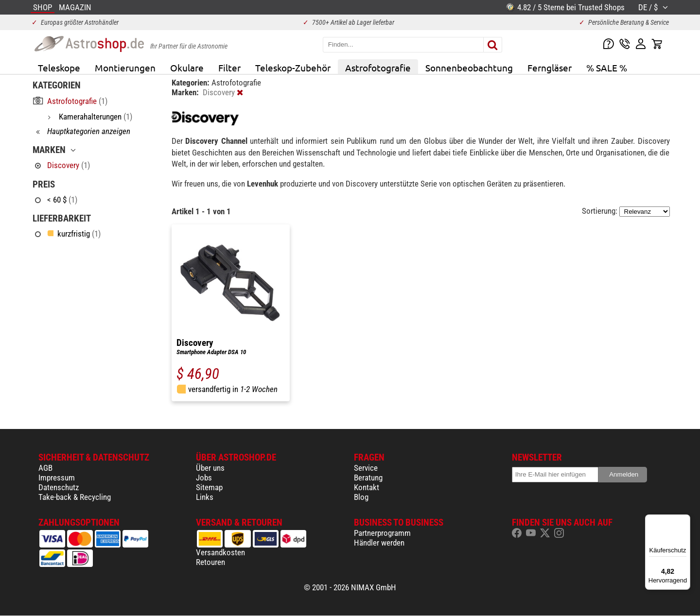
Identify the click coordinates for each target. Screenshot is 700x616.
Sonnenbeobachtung (469, 68)
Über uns (210, 468)
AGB (45, 468)
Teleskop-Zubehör (293, 68)
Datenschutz (59, 487)
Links (205, 497)
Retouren (210, 562)
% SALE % (607, 68)
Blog (361, 497)
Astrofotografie (378, 68)
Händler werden (379, 543)
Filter (229, 68)
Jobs (204, 478)
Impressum (57, 478)
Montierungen (125, 68)
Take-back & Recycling (75, 497)
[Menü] (684, 520)
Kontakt (367, 487)
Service (366, 468)
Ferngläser (550, 68)
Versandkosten (220, 552)
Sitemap (209, 487)
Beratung (368, 478)
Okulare (187, 68)
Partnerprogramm (382, 533)
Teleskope (59, 68)
